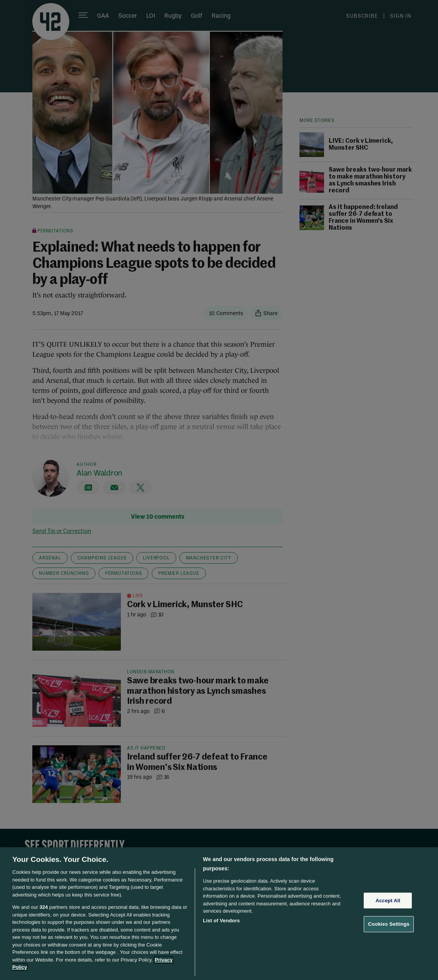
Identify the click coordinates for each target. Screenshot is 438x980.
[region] (219, 914)
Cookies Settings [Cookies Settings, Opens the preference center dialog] (389, 924)
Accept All (388, 901)
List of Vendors (221, 921)
